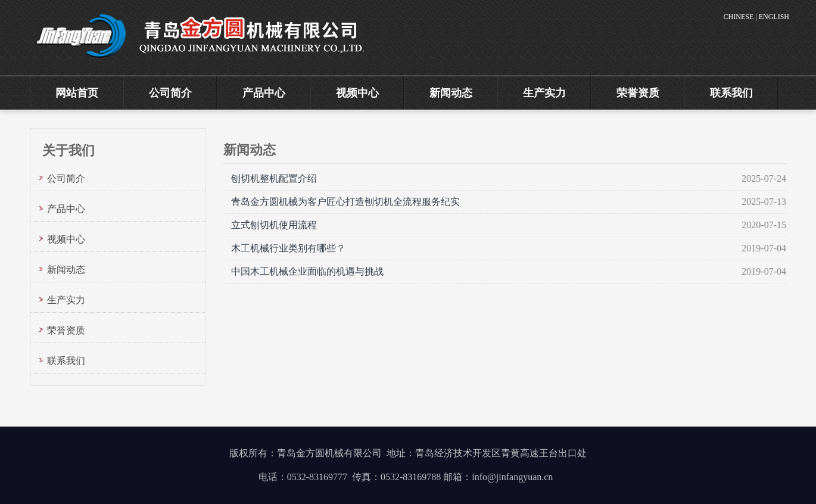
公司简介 (170, 93)
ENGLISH (774, 17)
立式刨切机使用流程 (274, 225)
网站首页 (77, 93)
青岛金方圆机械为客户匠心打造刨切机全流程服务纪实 (345, 202)
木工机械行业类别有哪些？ (288, 248)
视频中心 (357, 93)
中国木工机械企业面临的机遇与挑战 (307, 271)
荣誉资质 (638, 93)
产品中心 (264, 93)
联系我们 (731, 93)
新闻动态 (451, 93)
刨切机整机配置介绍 (274, 178)
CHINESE (739, 17)
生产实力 (544, 93)
